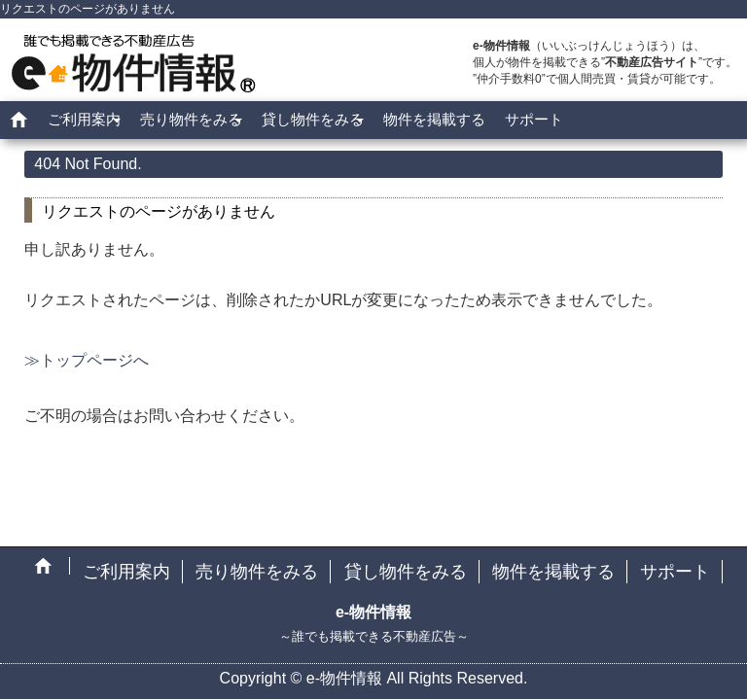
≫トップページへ (87, 360)
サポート (534, 119)
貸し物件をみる (313, 119)
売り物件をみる (191, 119)
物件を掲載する (434, 119)
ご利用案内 (84, 119)
